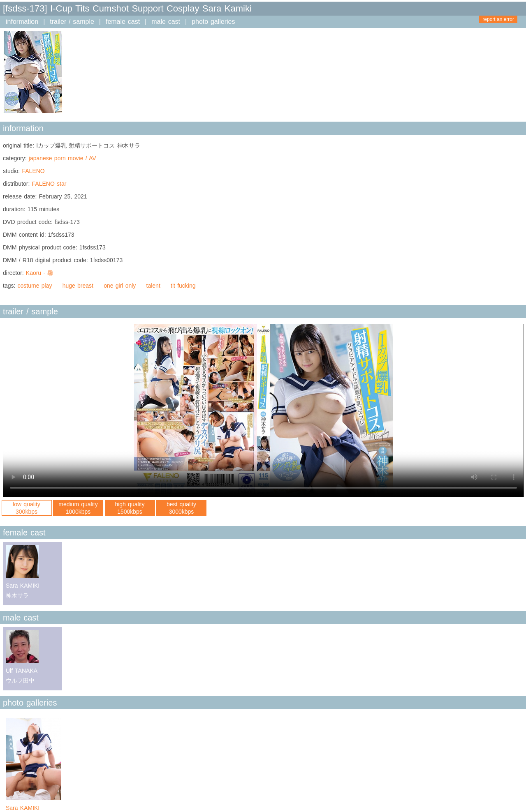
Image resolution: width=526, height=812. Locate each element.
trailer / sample (72, 22)
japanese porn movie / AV (63, 158)
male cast (166, 22)
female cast (123, 22)
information (22, 22)
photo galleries (213, 22)
